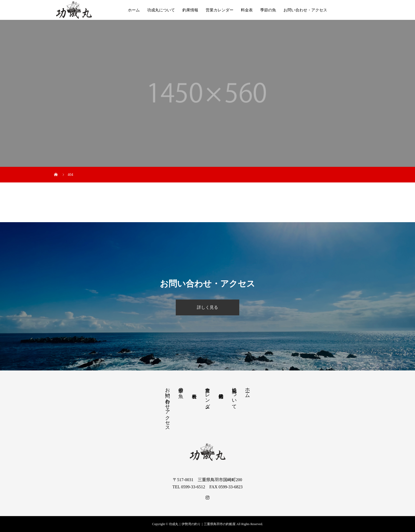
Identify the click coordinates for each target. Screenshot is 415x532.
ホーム (134, 10)
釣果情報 (190, 10)
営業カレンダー (220, 10)
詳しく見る (207, 307)
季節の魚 (268, 10)
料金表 (247, 10)
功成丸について (161, 10)
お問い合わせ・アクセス (305, 10)
